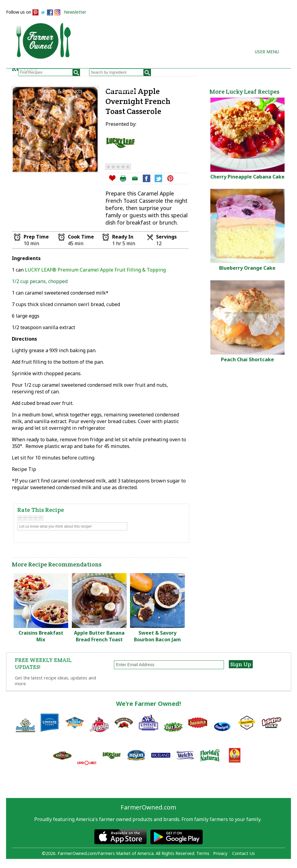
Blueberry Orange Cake (247, 268)
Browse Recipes (58, 84)
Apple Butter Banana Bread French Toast (99, 636)
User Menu (267, 52)
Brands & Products (61, 91)
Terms (203, 853)
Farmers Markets (117, 91)
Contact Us (244, 853)
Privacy (220, 853)
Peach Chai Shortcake (247, 359)
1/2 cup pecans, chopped (40, 281)
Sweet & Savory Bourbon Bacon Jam (157, 636)
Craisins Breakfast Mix (41, 636)
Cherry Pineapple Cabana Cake (247, 177)
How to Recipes (150, 84)
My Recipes (104, 84)
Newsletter (75, 12)
